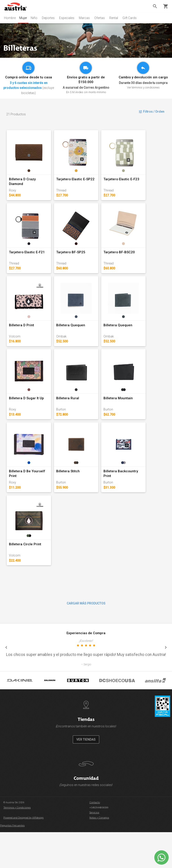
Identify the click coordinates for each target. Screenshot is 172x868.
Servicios (94, 849)
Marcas (86, 18)
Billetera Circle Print (25, 580)
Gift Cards (131, 18)
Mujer (24, 18)
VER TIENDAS (86, 775)
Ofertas (101, 18)
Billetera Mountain (130, 422)
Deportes (50, 18)
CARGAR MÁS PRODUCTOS (86, 639)
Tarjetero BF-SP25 (77, 264)
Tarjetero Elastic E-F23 (134, 185)
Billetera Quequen (77, 343)
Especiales (69, 18)
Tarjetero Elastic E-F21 (27, 264)
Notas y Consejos (99, 854)
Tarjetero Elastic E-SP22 (82, 185)
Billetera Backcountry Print (137, 501)
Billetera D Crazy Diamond (30, 185)
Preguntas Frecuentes (12, 862)
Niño (36, 18)
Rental (115, 18)
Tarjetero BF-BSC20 (131, 264)
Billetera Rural (74, 422)
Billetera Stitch (74, 501)
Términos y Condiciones (17, 843)
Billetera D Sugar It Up (27, 422)
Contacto (95, 839)
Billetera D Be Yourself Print (31, 501)
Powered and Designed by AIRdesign (24, 854)
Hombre (10, 18)
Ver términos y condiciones (143, 87)
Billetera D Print (22, 343)
